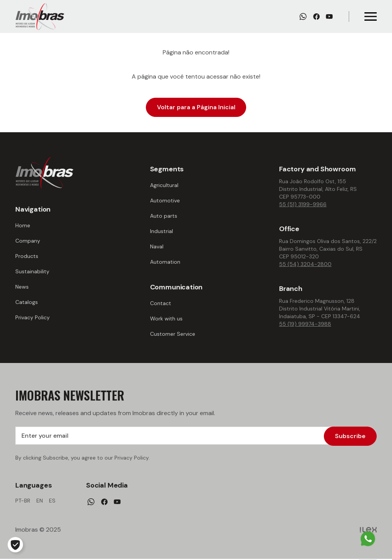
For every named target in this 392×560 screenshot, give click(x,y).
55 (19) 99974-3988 (305, 324)
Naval (157, 246)
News (22, 287)
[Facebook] (316, 16)
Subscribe (350, 436)
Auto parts (164, 216)
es (52, 502)
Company (28, 241)
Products (27, 256)
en (40, 502)
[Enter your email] (196, 436)
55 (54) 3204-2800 (305, 264)
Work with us (166, 319)
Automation (165, 262)
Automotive (165, 200)
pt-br (23, 502)
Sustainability (32, 271)
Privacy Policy (33, 317)
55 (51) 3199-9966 (303, 204)
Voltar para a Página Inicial (196, 107)
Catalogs (27, 302)
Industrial (162, 231)
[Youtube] (329, 16)
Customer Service (173, 334)
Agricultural (164, 185)
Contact (161, 303)
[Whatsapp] (303, 16)
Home (23, 225)
